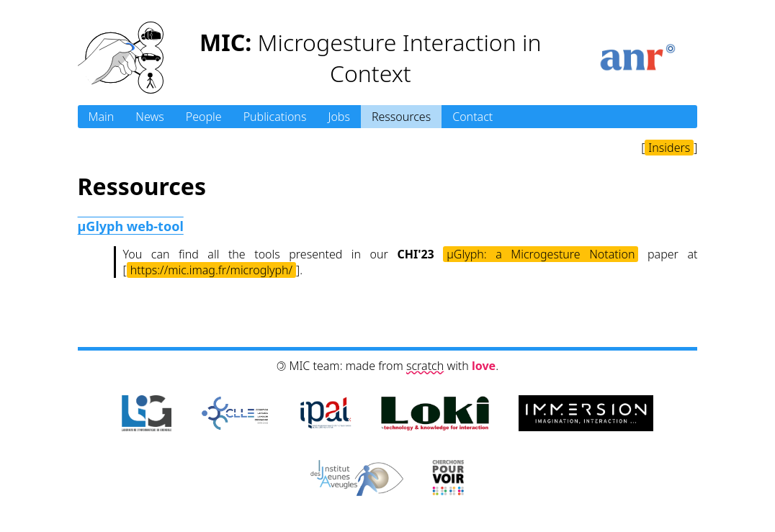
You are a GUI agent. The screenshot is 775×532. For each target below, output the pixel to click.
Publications (275, 117)
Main (102, 117)
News (149, 117)
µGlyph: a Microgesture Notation (541, 254)
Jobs (339, 117)
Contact (472, 117)
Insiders (669, 148)
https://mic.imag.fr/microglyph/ (211, 270)
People (204, 117)
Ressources (401, 117)
